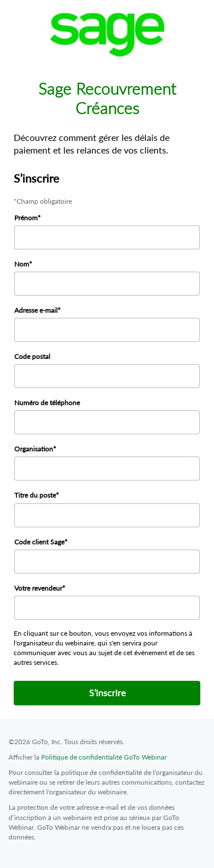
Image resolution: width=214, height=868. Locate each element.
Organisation (34, 449)
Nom (22, 264)
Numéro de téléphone (47, 403)
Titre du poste (35, 495)
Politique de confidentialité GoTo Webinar (104, 757)
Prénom (26, 218)
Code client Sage (39, 542)
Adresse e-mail (36, 310)
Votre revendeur (38, 588)
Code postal (32, 356)
